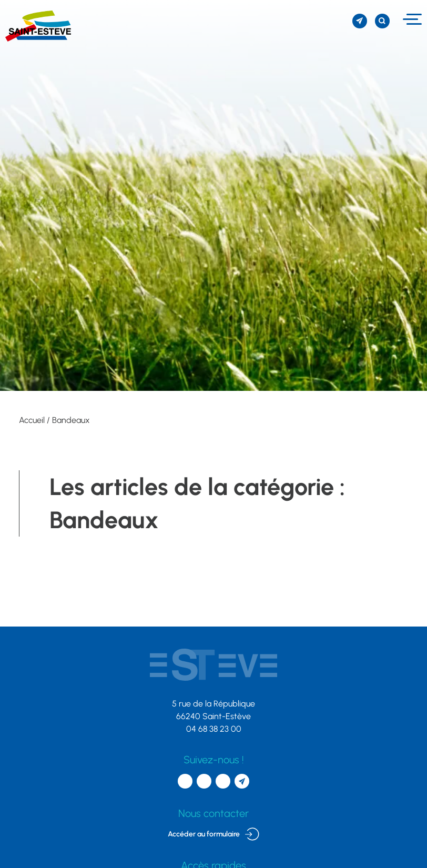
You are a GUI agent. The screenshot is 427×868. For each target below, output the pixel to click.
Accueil (32, 420)
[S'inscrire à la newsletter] (360, 21)
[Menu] (411, 19)
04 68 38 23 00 (214, 729)
